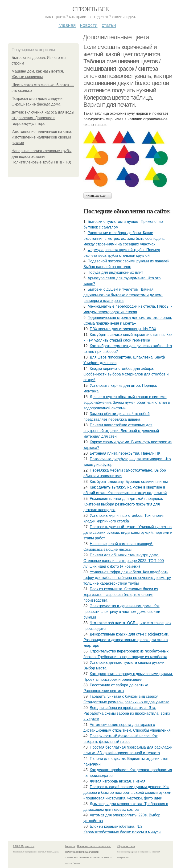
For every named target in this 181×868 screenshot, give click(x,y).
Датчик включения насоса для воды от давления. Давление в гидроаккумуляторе (43, 118)
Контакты (70, 846)
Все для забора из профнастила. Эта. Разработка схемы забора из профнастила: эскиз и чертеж (127, 713)
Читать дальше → (98, 196)
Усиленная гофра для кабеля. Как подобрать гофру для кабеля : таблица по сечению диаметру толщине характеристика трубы (127, 578)
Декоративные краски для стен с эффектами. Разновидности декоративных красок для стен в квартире (126, 640)
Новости (89, 25)
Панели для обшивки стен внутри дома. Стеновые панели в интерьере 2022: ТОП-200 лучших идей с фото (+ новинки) (124, 561)
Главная (67, 25)
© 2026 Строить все (24, 846)
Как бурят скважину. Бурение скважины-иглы (129, 482)
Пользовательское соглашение (94, 846)
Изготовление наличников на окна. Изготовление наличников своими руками (42, 137)
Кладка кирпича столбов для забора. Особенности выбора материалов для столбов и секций (126, 374)
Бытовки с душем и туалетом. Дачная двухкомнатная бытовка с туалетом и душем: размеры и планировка (123, 295)
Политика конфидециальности (82, 852)
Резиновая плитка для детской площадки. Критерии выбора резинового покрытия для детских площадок (123, 504)
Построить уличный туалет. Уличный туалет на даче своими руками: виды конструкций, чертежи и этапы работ (128, 532)
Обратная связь (126, 846)
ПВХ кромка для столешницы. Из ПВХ (123, 329)
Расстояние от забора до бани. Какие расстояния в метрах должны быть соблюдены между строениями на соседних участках (124, 238)
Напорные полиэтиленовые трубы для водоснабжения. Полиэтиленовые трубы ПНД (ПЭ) (41, 157)
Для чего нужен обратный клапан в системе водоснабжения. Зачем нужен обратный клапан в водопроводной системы (127, 402)
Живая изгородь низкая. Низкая (118, 781)
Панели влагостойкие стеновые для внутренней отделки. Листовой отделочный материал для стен (121, 431)
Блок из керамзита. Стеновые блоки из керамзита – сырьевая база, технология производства (121, 595)
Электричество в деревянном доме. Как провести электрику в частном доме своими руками (122, 612)
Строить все (90, 9)
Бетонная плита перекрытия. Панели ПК (125, 453)
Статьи (109, 25)
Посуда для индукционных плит (115, 272)
